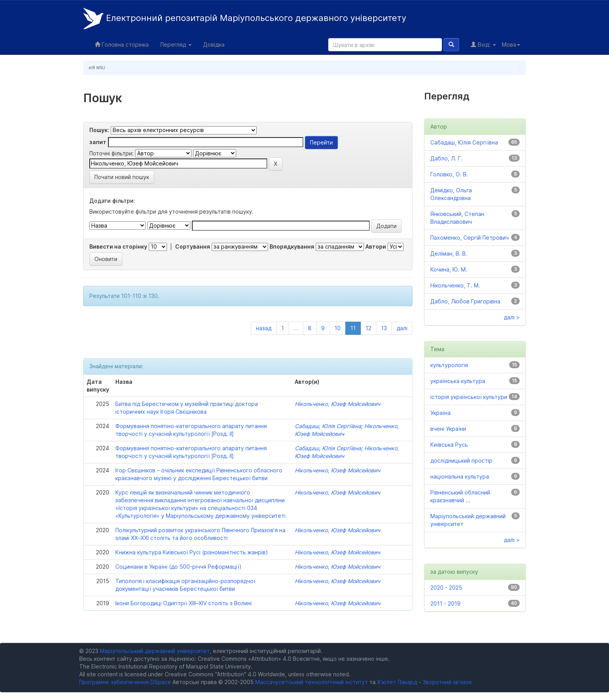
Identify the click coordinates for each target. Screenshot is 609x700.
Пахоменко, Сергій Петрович (470, 238)
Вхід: (483, 44)
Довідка (214, 44)
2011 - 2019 (445, 603)
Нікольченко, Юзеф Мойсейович (338, 404)
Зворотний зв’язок (447, 682)
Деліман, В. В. (449, 253)
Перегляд (176, 44)
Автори (376, 246)
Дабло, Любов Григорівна (465, 301)
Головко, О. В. (449, 174)
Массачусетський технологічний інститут (311, 682)
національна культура (460, 476)
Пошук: (99, 130)
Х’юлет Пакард (397, 682)
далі (402, 328)
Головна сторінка (122, 44)
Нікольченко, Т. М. (455, 285)
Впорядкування (292, 246)
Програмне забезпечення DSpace (125, 682)
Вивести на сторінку (118, 246)
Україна (440, 413)
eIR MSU (97, 68)
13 (384, 328)
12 (368, 328)
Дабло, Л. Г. (446, 158)
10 (338, 328)
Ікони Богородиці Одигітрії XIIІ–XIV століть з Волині (184, 603)
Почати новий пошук (122, 177)
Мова (511, 44)
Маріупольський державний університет (155, 651)
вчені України (448, 429)
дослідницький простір (461, 461)
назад (264, 328)
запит (98, 142)
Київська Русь (449, 445)
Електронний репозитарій (245, 18)
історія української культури (469, 397)
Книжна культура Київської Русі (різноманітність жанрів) (192, 552)
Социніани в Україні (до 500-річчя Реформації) (178, 567)
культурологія (449, 365)
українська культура (458, 381)
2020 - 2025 (446, 588)
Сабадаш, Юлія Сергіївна (328, 426)
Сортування (193, 246)
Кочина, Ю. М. (449, 269)
